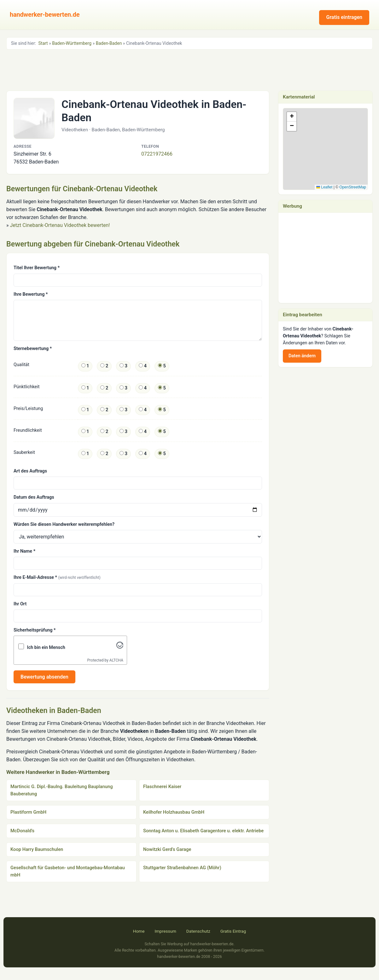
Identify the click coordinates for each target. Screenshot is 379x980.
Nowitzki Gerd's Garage (167, 849)
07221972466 (157, 154)
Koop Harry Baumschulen (37, 849)
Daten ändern (302, 356)
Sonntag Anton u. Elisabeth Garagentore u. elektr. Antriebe (203, 831)
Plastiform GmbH (28, 812)
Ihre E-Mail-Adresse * (57, 577)
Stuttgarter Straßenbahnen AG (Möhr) (182, 868)
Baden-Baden (109, 43)
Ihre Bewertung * (31, 294)
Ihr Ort (20, 604)
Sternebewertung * (33, 349)
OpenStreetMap (353, 187)
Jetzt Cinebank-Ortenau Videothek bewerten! (60, 225)
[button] (326, 143)
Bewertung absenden (44, 677)
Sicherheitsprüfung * (35, 630)
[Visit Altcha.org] (120, 647)
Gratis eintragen (344, 17)
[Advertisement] (189, 69)
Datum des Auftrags (34, 497)
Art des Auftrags (30, 471)
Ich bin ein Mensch (46, 647)
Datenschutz (198, 931)
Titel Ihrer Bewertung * (37, 268)
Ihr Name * (24, 551)
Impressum (165, 931)
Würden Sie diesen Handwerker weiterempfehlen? (64, 524)
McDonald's (22, 831)
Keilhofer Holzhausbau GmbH (174, 812)
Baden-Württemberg (72, 43)
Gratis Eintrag (233, 931)
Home (139, 931)
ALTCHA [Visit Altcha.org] (116, 660)
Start (43, 43)
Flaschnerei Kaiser (162, 787)
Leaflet (324, 187)
